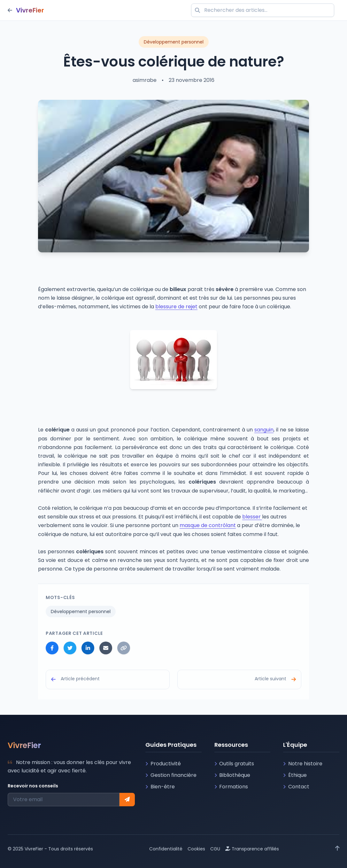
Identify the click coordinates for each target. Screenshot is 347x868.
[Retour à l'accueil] (26, 10)
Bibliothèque (232, 775)
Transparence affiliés (252, 849)
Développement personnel (81, 612)
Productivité (163, 764)
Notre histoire (303, 764)
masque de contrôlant (208, 525)
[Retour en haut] (337, 849)
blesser (252, 517)
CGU (215, 849)
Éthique (295, 775)
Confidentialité (166, 849)
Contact (296, 787)
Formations (231, 787)
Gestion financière (171, 775)
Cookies (196, 849)
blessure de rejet (176, 307)
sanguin (264, 430)
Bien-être (160, 787)
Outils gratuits (234, 764)
